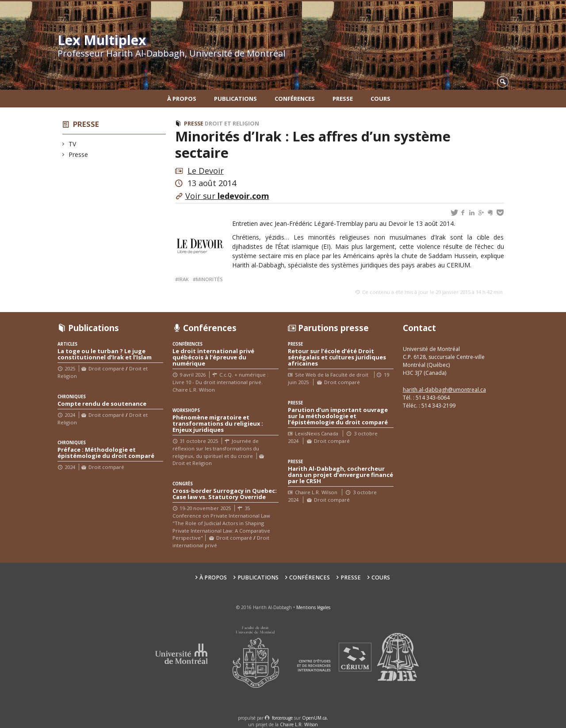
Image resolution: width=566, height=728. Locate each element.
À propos (182, 99)
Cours (381, 99)
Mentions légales (313, 607)
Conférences (295, 99)
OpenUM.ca (314, 718)
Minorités (209, 279)
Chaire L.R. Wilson (299, 724)
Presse (343, 99)
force (282, 718)
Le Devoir (206, 171)
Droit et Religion (232, 124)
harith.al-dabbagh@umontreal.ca (444, 390)
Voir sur (227, 196)
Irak (184, 279)
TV (73, 144)
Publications (235, 99)
